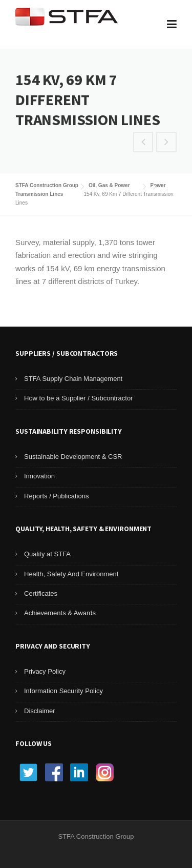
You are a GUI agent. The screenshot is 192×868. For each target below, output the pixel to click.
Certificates (41, 593)
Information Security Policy (63, 691)
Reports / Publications (56, 496)
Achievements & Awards (60, 613)
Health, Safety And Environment (71, 574)
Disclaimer (40, 711)
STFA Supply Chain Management (73, 379)
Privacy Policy (45, 671)
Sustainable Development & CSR (73, 457)
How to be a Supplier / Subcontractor (78, 398)
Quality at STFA (47, 554)
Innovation (39, 476)
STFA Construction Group (47, 185)
